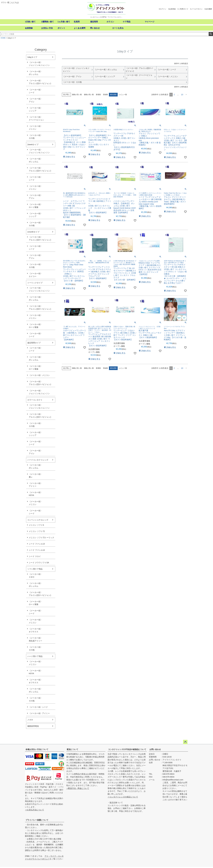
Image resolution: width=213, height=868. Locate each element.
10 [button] (182, 95)
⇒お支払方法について (35, 810)
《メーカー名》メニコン (35, 128)
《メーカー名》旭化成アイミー (35, 639)
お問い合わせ (155, 749)
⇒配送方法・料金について (78, 788)
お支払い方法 (47, 28)
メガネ (30, 720)
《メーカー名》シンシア (35, 109)
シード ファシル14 (37, 550)
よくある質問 (80, 28)
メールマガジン (197, 9)
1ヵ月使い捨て (64, 22)
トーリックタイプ (35, 283)
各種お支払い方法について (37, 749)
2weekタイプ (33, 144)
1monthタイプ (33, 232)
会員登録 (172, 9)
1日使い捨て (30, 22)
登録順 (105, 95)
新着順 (98, 95)
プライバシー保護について (37, 820)
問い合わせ (95, 28)
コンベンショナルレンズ (38, 520)
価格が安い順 (77, 95)
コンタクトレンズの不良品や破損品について (127, 749)
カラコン (110, 22)
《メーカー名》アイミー (35, 485)
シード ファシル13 (37, 544)
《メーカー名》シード (35, 91)
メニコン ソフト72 (37, 531)
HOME (3, 38)
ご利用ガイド (183, 9)
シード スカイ (35, 556)
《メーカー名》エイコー (35, 275)
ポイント (61, 28)
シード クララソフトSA (39, 563)
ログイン (163, 9)
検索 (211, 34)
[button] (186, 95)
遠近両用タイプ (34, 343)
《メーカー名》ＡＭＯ (35, 576)
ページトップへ (185, 742)
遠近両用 (94, 22)
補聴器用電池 (33, 726)
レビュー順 (123, 95)
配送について (73, 749)
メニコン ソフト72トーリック (41, 538)
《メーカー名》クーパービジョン (36, 118)
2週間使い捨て (48, 22)
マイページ (150, 22)
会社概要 (209, 9)
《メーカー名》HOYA (35, 494)
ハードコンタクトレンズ (38, 460)
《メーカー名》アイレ (35, 100)
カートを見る (118, 28)
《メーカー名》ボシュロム (35, 73)
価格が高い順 (89, 95)
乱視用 (77, 22)
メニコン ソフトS (36, 525)
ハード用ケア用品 (35, 656)
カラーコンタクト (35, 400)
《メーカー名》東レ (35, 476)
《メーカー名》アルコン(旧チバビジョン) (40, 82)
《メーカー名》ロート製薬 (35, 206)
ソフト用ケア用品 (35, 569)
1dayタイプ (32, 57)
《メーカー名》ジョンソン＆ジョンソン (39, 64)
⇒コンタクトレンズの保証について (123, 797)
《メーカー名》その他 (35, 137)
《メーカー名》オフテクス (35, 630)
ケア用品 (127, 22)
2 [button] (174, 95)
